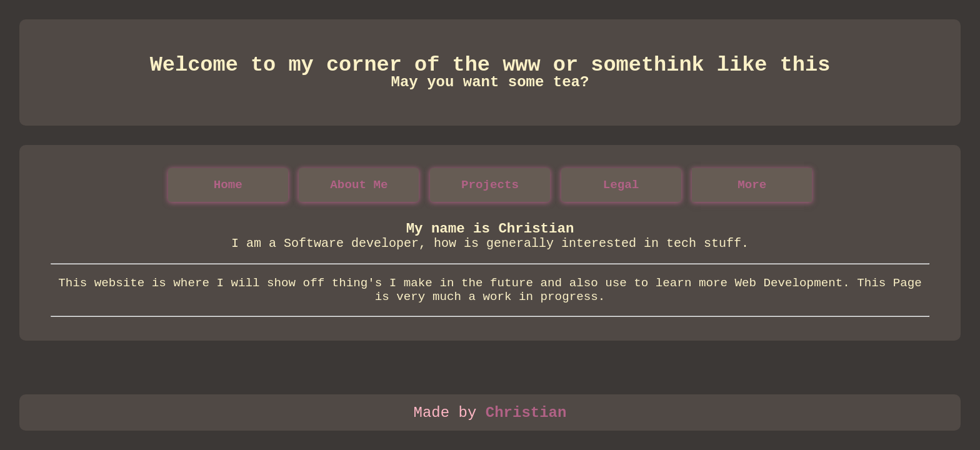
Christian (526, 413)
